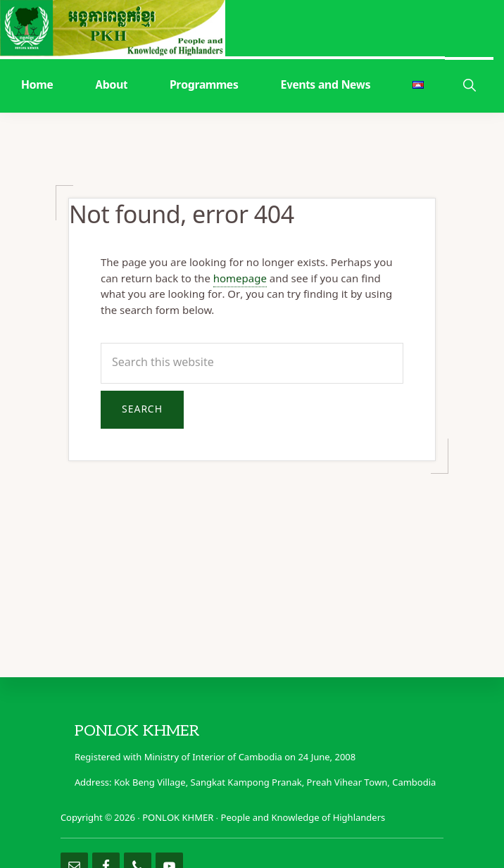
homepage (240, 279)
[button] (469, 84)
